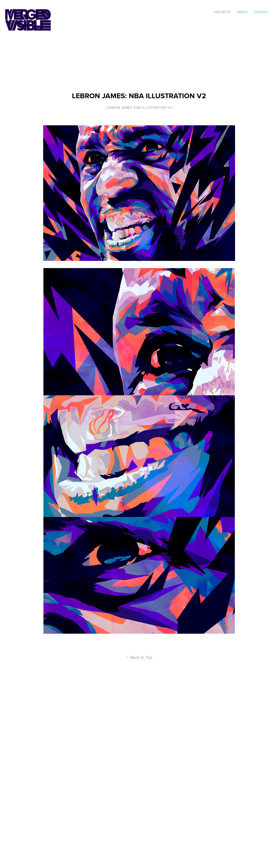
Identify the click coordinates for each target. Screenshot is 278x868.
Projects (222, 12)
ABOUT (242, 12)
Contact (261, 12)
